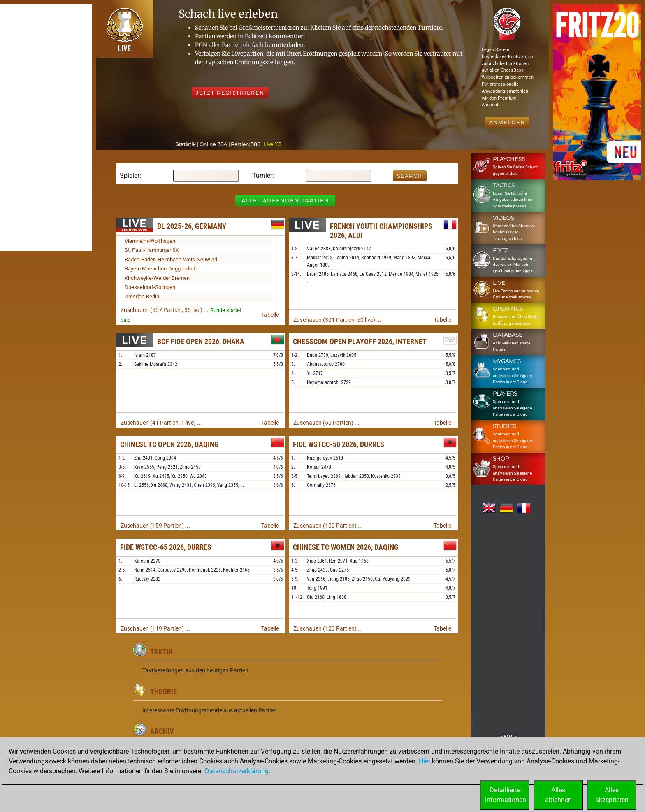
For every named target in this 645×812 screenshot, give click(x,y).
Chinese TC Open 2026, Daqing (169, 444)
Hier (425, 761)
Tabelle (270, 315)
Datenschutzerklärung (237, 771)
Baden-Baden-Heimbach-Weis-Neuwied (171, 259)
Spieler (130, 176)
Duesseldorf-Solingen (150, 287)
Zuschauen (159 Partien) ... (155, 526)
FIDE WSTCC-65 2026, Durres (166, 547)
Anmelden (507, 122)
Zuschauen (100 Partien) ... (328, 526)
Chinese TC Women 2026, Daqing (346, 547)
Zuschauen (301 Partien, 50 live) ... (337, 320)
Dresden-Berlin (142, 297)
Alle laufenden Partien (285, 201)
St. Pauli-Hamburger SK (152, 250)
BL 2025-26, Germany (192, 226)
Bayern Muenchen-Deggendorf (160, 269)
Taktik (161, 652)
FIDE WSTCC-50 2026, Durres (339, 444)
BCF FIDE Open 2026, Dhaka (201, 341)
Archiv (162, 731)
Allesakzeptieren (612, 795)
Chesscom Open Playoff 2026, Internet (360, 341)
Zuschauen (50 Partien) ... (326, 423)
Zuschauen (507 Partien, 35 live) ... (165, 310)
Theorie (164, 692)
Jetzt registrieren (230, 93)
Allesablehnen (558, 795)
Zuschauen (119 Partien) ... (155, 628)
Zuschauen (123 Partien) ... (328, 628)
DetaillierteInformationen (506, 795)
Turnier (262, 176)
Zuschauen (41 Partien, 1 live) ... (161, 423)
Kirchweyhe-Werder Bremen (157, 278)
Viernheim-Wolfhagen (150, 241)
